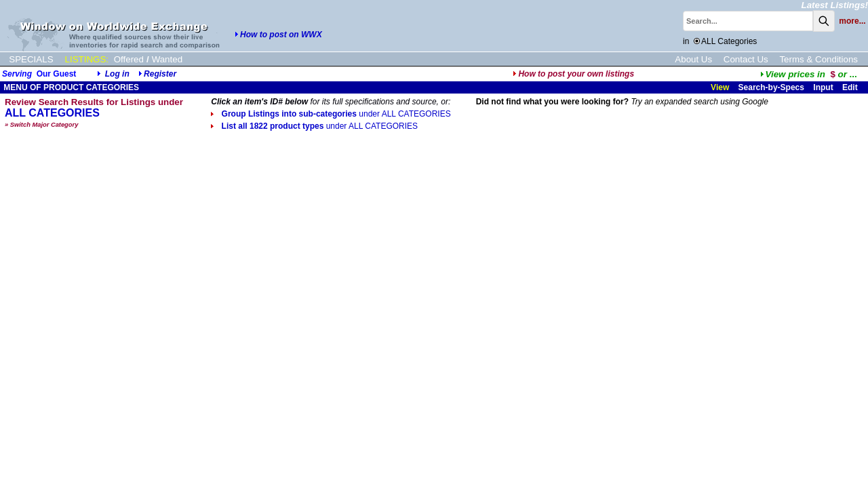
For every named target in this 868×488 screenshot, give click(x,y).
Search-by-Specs (771, 87)
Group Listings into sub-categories (331, 114)
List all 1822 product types (314, 126)
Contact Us (746, 59)
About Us (693, 59)
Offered (129, 59)
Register (160, 74)
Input (823, 87)
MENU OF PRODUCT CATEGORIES (70, 87)
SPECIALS (31, 59)
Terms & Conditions (818, 59)
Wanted (167, 59)
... (809, 74)
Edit (851, 87)
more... (852, 21)
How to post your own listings (573, 74)
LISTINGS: (87, 59)
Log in (117, 74)
